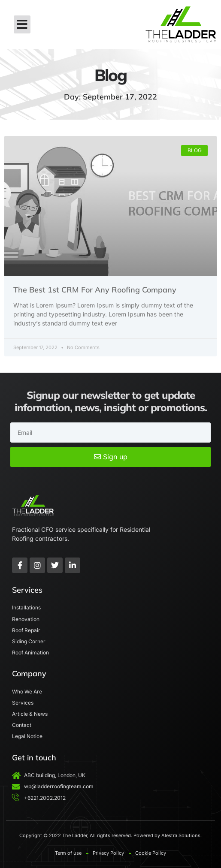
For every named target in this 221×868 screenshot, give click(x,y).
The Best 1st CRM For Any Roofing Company (95, 290)
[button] (22, 24)
